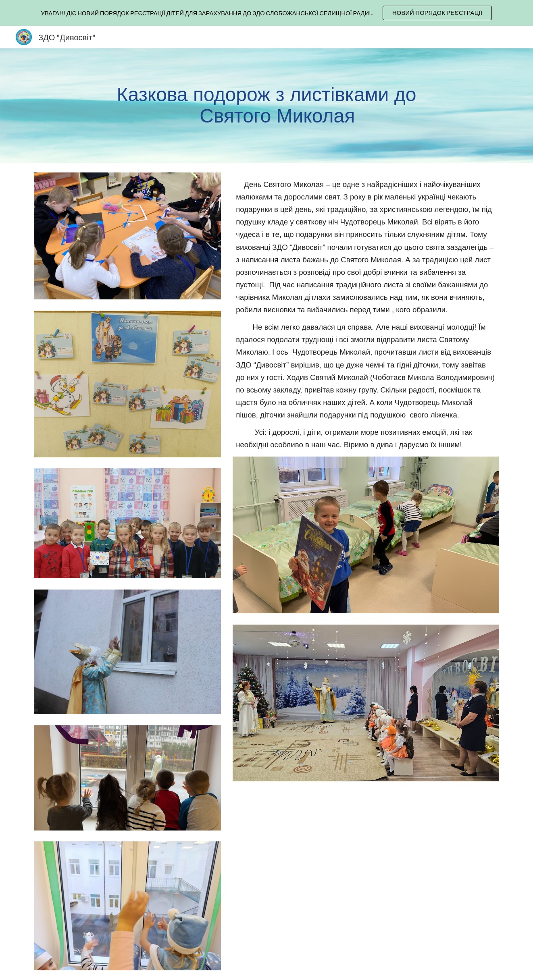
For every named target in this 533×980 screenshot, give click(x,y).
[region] (266, 13)
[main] (266, 106)
